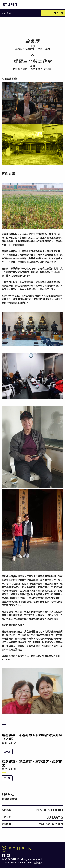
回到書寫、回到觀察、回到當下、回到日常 (32, 763)
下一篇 (7, 778)
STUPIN (10, 4)
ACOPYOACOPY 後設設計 (29, 863)
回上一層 (56, 13)
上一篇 (7, 752)
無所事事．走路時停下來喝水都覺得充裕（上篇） (32, 737)
